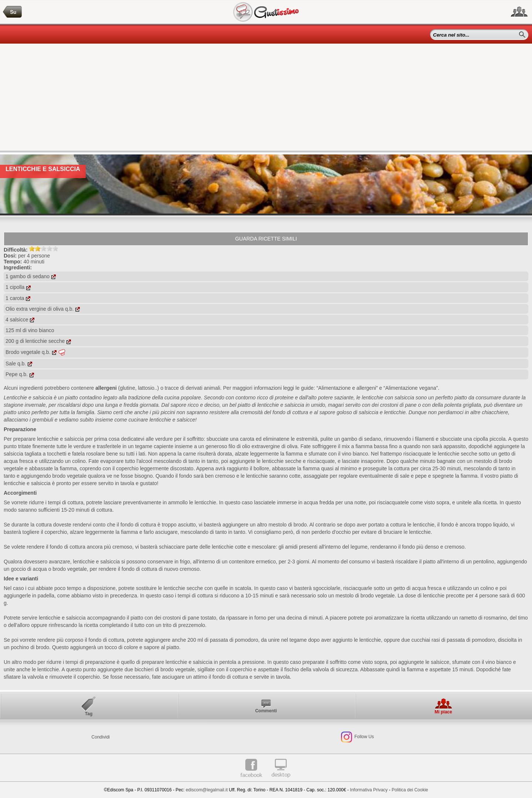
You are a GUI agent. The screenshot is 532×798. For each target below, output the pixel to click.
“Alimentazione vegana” (411, 388)
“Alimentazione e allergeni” (347, 388)
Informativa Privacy (369, 790)
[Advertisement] (266, 99)
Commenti (266, 711)
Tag (89, 714)
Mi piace (443, 712)
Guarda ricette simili (266, 239)
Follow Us (364, 737)
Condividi (101, 737)
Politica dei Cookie (410, 790)
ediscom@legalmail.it (207, 790)
